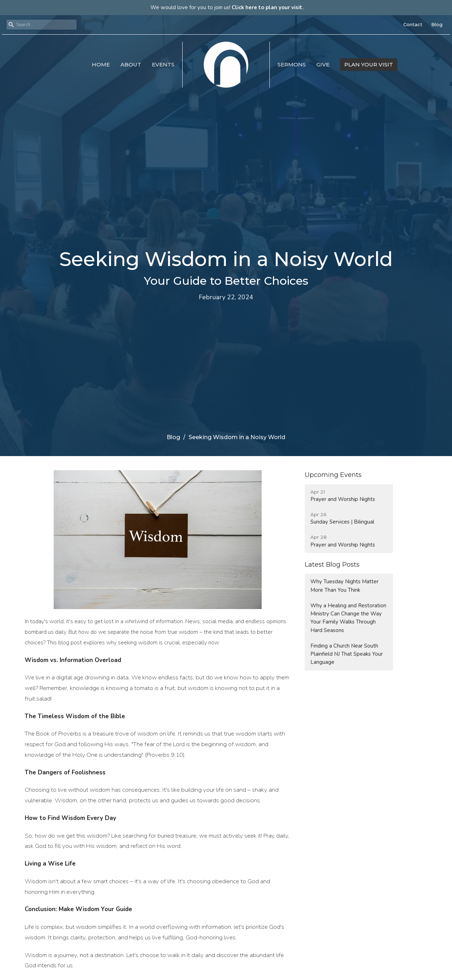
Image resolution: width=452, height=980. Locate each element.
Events (163, 64)
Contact (413, 24)
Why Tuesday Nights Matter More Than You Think (344, 586)
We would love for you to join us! (227, 7)
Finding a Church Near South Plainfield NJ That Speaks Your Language (347, 654)
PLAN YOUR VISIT (369, 64)
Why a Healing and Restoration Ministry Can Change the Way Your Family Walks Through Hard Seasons (348, 618)
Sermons (292, 64)
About (131, 64)
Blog (437, 24)
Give (323, 64)
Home (101, 64)
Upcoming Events (333, 475)
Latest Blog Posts (332, 565)
